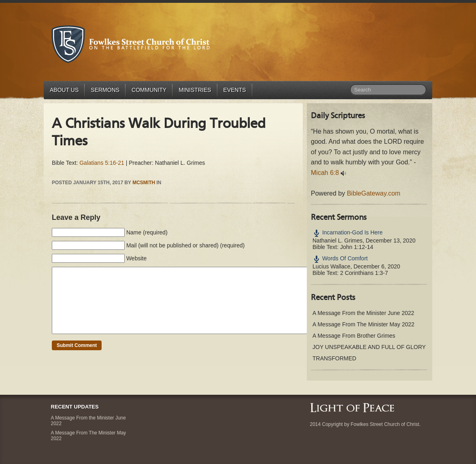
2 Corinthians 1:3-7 (364, 273)
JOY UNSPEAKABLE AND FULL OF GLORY (369, 347)
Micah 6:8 (325, 173)
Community (149, 90)
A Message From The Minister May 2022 (363, 324)
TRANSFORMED (334, 358)
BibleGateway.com (374, 193)
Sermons (105, 90)
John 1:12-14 (357, 247)
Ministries (195, 90)
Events (235, 90)
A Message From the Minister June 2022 (363, 313)
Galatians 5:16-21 (102, 163)
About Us (64, 90)
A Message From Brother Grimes (354, 336)
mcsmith (144, 183)
